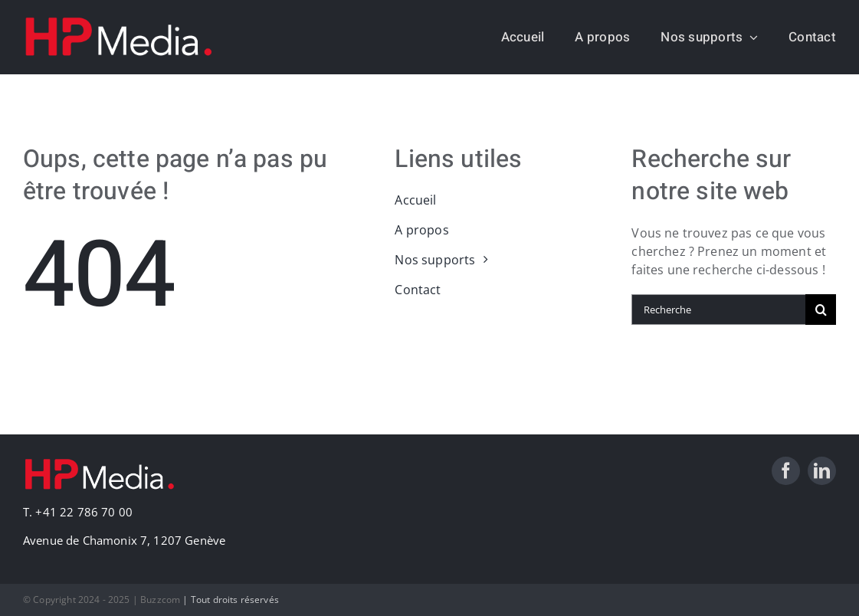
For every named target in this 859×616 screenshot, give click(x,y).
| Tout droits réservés (231, 600)
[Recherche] (718, 310)
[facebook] (786, 471)
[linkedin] (822, 471)
